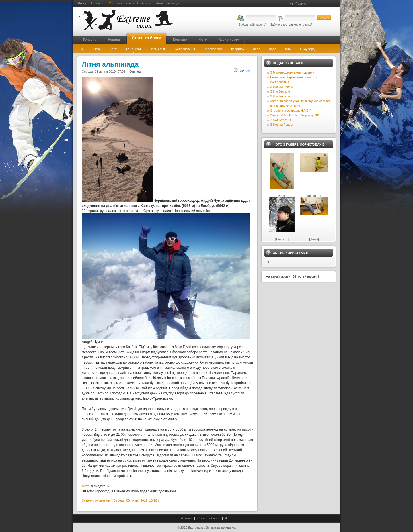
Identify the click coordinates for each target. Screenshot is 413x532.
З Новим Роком (281, 87)
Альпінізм (144, 3)
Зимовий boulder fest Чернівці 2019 (296, 115)
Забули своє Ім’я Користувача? (291, 25)
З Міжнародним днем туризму (292, 72)
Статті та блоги (120, 3)
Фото (86, 486)
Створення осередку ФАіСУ (290, 111)
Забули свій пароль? (253, 25)
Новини (186, 518)
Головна (97, 3)
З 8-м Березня (281, 91)
